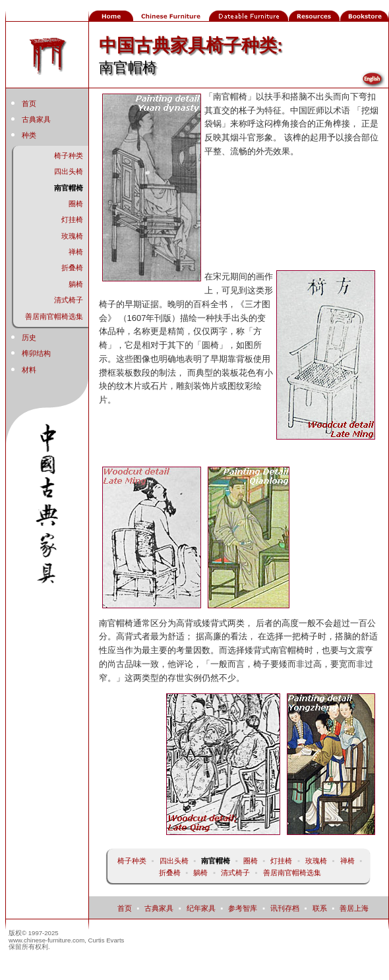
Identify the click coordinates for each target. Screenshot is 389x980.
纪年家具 (201, 908)
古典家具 (36, 119)
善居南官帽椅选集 (54, 316)
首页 (29, 103)
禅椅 (76, 252)
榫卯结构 (36, 353)
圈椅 (76, 204)
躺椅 (76, 284)
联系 (320, 908)
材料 (29, 370)
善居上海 (354, 908)
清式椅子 (69, 300)
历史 (29, 337)
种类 (29, 135)
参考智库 (243, 908)
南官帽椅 (69, 188)
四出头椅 (69, 171)
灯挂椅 (72, 219)
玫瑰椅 (72, 236)
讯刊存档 (285, 908)
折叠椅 (72, 268)
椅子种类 (69, 156)
